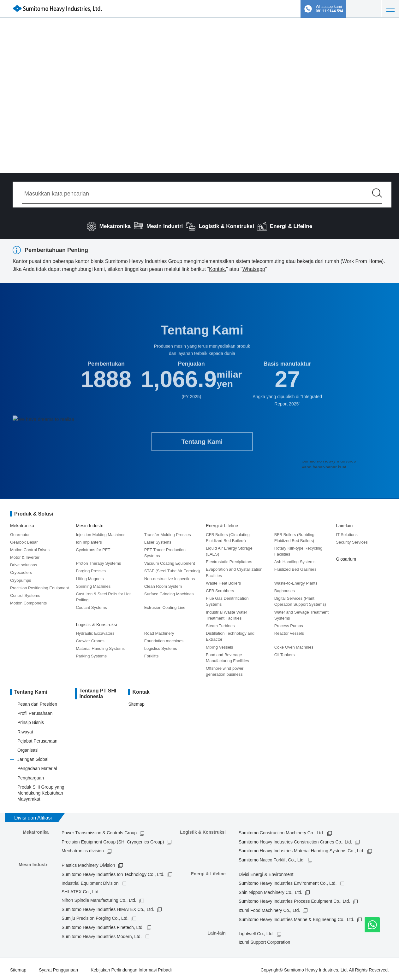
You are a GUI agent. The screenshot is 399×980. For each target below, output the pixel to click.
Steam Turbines (220, 624)
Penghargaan (31, 776)
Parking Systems (91, 654)
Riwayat (25, 730)
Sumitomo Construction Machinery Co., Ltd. (281, 831)
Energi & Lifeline (222, 524)
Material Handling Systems (100, 647)
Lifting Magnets (90, 577)
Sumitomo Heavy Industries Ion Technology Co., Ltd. (113, 872)
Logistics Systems (161, 647)
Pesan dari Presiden (37, 702)
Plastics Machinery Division (88, 863)
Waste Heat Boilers (223, 581)
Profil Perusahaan (35, 712)
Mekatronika (22, 524)
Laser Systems (158, 540)
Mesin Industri (89, 524)
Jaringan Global (33, 757)
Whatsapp (254, 269)
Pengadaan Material (37, 767)
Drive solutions (24, 563)
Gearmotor (20, 533)
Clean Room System (163, 584)
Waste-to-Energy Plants (296, 581)
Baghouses (285, 589)
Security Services (352, 540)
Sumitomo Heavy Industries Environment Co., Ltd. (288, 882)
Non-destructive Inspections (170, 577)
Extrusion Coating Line (165, 606)
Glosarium (346, 557)
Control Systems (25, 594)
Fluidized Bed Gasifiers (295, 568)
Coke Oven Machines (294, 645)
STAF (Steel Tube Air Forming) (172, 569)
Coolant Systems (91, 606)
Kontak (373, 9)
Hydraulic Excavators (95, 631)
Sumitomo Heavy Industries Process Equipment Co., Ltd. (294, 900)
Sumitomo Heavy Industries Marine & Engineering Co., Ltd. (297, 918)
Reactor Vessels (289, 631)
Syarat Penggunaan (58, 968)
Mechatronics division (83, 849)
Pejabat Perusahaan (37, 739)
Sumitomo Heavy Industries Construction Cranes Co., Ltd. (295, 840)
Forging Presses (91, 569)
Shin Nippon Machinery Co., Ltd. (271, 890)
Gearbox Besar (24, 540)
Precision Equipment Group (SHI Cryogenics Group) (113, 840)
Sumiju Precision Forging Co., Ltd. (95, 917)
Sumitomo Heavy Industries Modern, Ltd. (102, 935)
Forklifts (152, 654)
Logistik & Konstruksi (96, 623)
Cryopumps (21, 578)
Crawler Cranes (90, 639)
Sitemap (136, 702)
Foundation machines (164, 639)
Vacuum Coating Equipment (170, 562)
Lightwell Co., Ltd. (256, 932)
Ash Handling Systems (295, 560)
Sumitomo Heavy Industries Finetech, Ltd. (103, 925)
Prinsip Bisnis (31, 721)
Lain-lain (344, 524)
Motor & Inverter (25, 555)
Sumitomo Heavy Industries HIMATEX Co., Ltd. (108, 907)
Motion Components (28, 601)
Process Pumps (289, 624)
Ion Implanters (89, 540)
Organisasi (28, 748)
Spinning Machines (93, 584)
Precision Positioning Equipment (39, 586)
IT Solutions (347, 533)
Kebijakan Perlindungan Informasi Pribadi (131, 968)
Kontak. (217, 269)
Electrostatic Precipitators (229, 560)
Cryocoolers (21, 571)
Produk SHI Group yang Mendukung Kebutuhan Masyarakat (41, 791)
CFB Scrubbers (220, 589)
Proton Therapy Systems (98, 562)
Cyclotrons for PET (93, 548)
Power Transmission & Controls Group (99, 831)
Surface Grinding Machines (169, 592)
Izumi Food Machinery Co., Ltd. (269, 908)
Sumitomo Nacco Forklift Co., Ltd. (272, 858)
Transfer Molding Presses (168, 533)
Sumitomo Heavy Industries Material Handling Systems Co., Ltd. (301, 849)
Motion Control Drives (30, 548)
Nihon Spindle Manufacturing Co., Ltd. (99, 899)
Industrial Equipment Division (90, 882)
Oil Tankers (285, 653)
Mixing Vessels (219, 645)
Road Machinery (159, 631)
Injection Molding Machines (101, 533)
